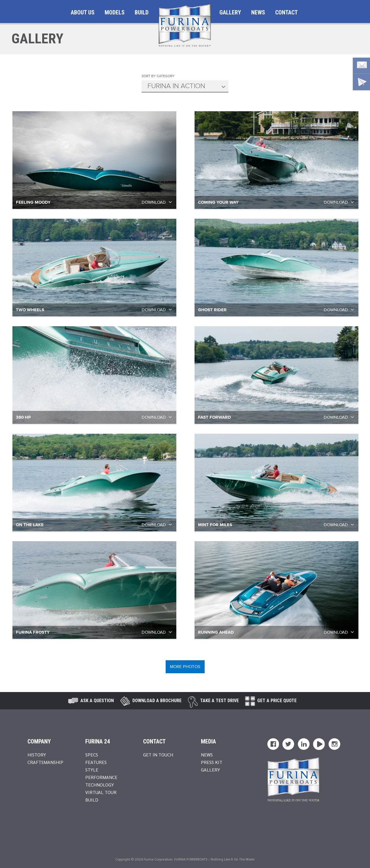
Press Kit (212, 762)
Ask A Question (97, 701)
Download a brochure (157, 701)
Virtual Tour (101, 792)
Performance (101, 777)
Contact (286, 12)
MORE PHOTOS (185, 667)
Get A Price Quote (277, 701)
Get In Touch (158, 755)
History (37, 755)
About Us (83, 12)
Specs (92, 755)
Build (142, 12)
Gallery (230, 12)
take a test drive (219, 701)
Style (92, 770)
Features (96, 762)
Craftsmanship (45, 762)
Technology (100, 785)
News (258, 12)
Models (115, 12)
